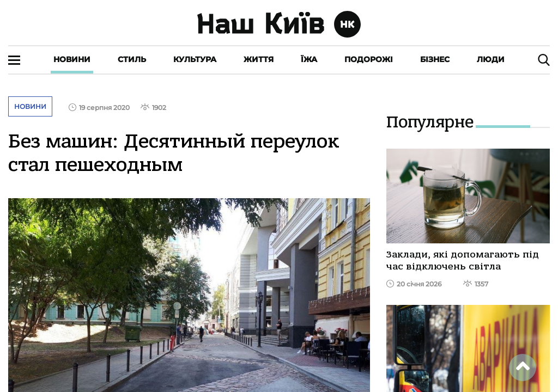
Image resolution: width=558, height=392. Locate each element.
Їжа (309, 59)
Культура (195, 59)
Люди (491, 59)
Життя (259, 59)
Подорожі (369, 59)
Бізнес (435, 59)
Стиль (132, 59)
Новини (72, 59)
